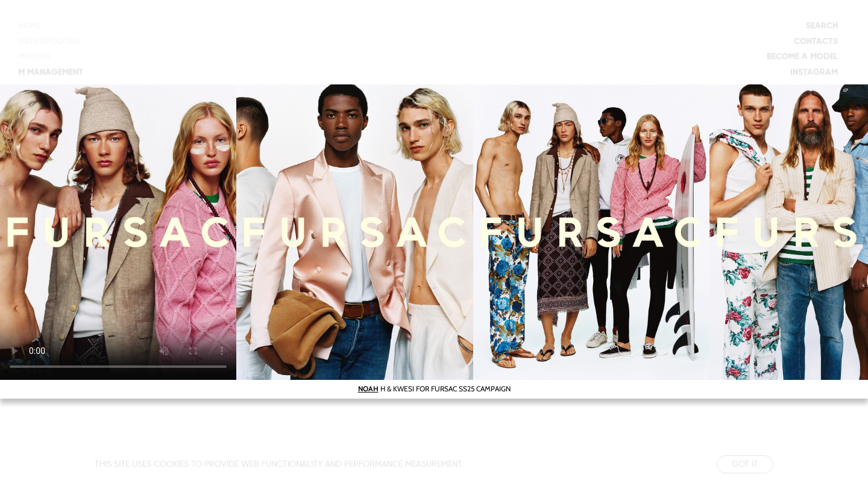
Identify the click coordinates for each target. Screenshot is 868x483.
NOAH (368, 389)
